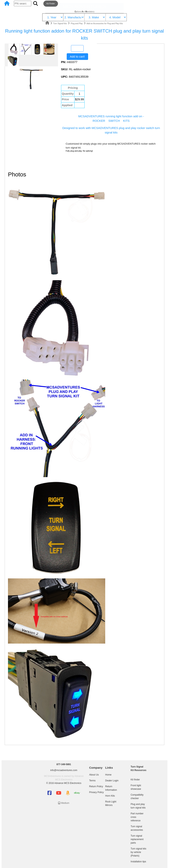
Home (108, 775)
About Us (94, 775)
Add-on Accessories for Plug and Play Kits (105, 24)
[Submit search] (36, 4)
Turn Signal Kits (60, 24)
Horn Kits (110, 796)
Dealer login (146, 3)
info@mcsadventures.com (64, 770)
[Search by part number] (23, 4)
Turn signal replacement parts (137, 839)
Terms (92, 781)
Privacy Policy (96, 792)
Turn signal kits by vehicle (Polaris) (138, 852)
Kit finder (135, 780)
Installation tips (138, 862)
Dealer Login (112, 781)
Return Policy (96, 786)
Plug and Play (77, 24)
